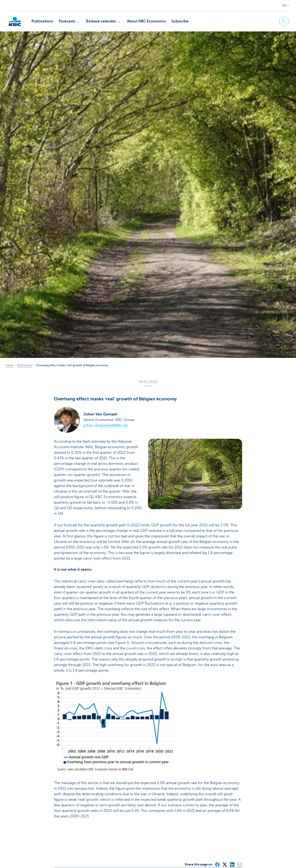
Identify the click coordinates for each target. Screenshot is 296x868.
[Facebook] (217, 864)
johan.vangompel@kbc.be (106, 425)
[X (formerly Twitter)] (225, 864)
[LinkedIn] (232, 864)
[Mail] (239, 864)
